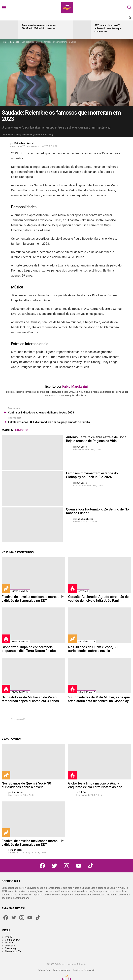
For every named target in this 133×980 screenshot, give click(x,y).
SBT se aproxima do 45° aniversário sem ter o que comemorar (108, 28)
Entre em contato (61, 970)
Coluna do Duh (13, 940)
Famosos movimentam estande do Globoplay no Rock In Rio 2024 (92, 475)
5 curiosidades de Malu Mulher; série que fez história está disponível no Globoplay (99, 699)
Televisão (10, 946)
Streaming (10, 948)
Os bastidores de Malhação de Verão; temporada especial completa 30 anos (30, 699)
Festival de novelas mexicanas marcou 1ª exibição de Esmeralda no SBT (33, 599)
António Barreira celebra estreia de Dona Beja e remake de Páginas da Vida (96, 439)
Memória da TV (20, 591)
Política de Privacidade (84, 970)
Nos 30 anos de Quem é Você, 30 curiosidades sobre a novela (93, 649)
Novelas (83, 591)
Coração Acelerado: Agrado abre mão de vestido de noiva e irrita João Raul (98, 599)
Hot (73, 589)
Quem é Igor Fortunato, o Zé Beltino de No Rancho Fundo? (97, 511)
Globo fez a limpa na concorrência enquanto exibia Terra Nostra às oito (29, 649)
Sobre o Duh (44, 970)
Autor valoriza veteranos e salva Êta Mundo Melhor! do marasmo (39, 27)
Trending (6, 589)
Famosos (22, 430)
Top (9, 937)
